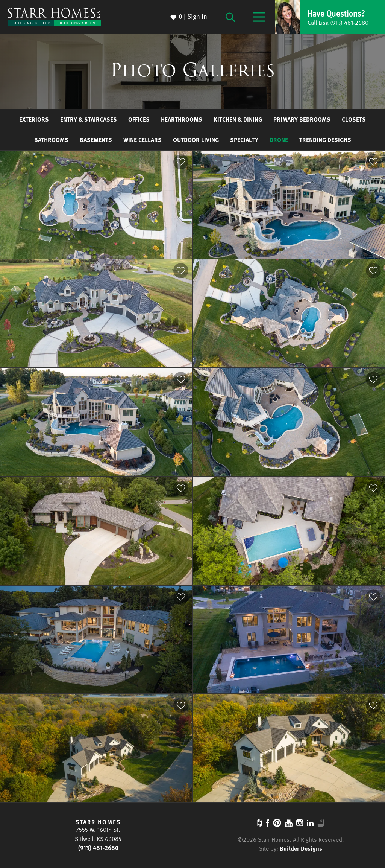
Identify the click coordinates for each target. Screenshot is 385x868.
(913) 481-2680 (98, 848)
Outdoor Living (196, 140)
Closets (354, 119)
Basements (96, 140)
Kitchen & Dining (238, 119)
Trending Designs (325, 140)
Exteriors (34, 119)
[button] (330, 17)
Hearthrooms (182, 119)
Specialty (244, 140)
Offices (139, 119)
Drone (279, 140)
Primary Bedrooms (302, 119)
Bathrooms (51, 140)
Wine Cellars (142, 140)
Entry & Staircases (89, 119)
